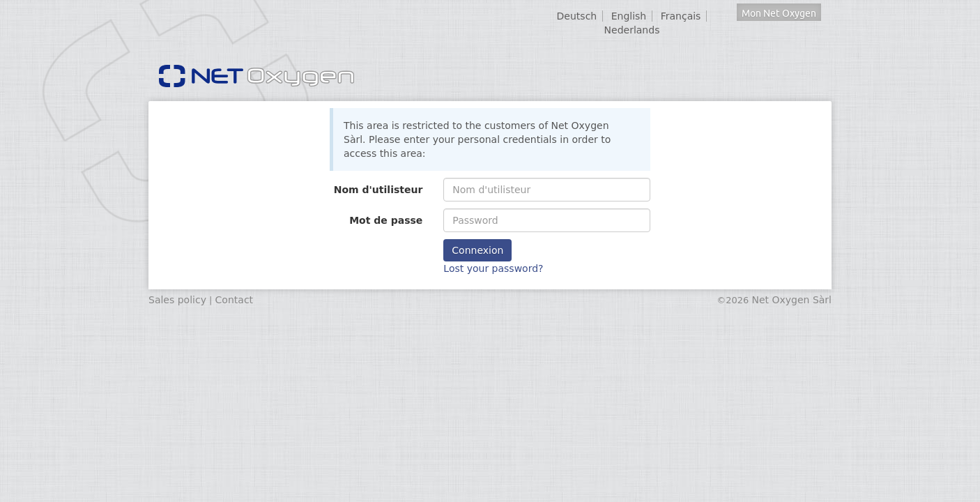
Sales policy (177, 300)
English (629, 16)
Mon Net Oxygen (779, 13)
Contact (234, 300)
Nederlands (632, 30)
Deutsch (577, 16)
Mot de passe (386, 220)
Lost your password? (493, 268)
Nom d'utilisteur (378, 190)
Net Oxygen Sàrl (791, 300)
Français (681, 16)
